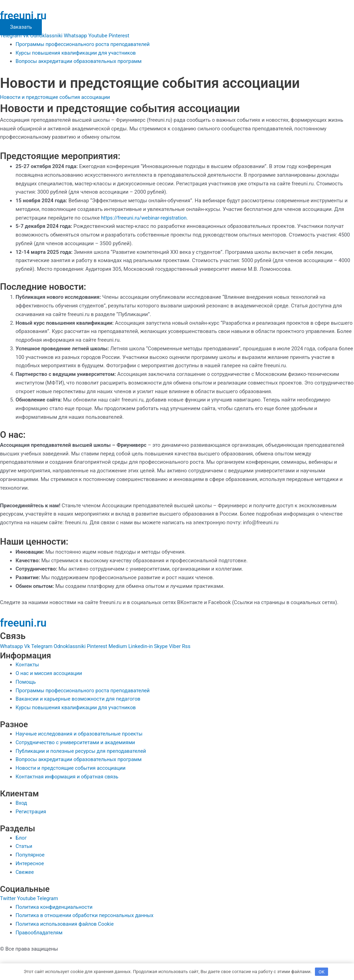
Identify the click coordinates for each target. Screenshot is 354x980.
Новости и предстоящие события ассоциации (56, 97)
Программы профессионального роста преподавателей (84, 44)
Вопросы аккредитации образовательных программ (80, 61)
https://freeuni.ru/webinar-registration (144, 218)
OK (322, 971)
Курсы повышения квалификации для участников (77, 53)
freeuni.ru (24, 16)
